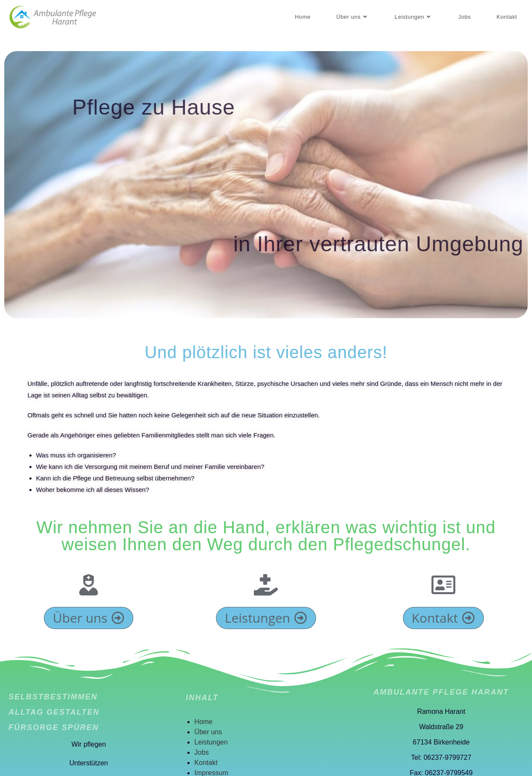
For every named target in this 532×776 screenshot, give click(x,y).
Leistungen (211, 742)
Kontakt (206, 763)
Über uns (208, 732)
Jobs (201, 752)
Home (203, 722)
